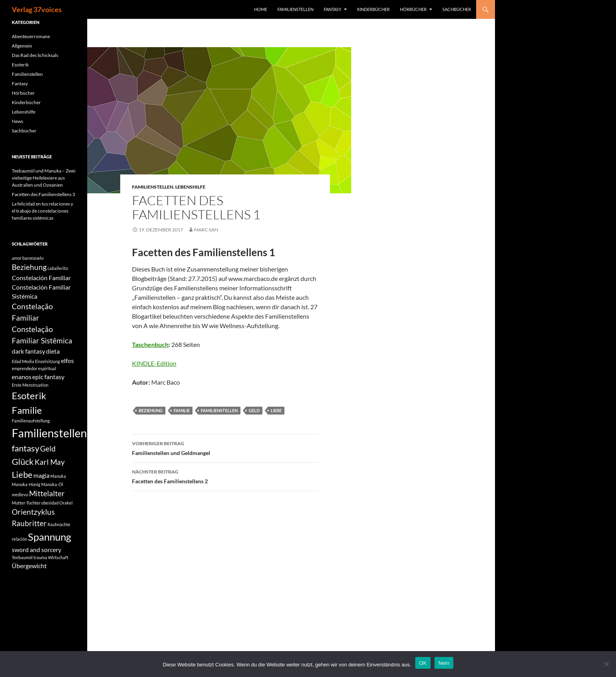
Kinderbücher (373, 9)
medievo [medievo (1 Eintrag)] (20, 494)
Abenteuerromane (31, 36)
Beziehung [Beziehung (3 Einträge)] (29, 267)
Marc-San (206, 230)
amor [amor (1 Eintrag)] (17, 258)
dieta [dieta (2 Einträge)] (53, 351)
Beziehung (151, 410)
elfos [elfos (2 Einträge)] (67, 361)
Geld (254, 410)
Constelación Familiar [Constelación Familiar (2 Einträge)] (41, 278)
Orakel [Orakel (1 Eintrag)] (66, 503)
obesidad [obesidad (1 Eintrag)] (50, 503)
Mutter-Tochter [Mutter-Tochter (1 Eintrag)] (26, 503)
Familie (182, 410)
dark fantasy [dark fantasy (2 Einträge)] (28, 351)
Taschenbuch (150, 344)
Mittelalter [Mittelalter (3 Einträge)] (47, 493)
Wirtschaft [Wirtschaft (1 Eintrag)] (58, 557)
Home (261, 9)
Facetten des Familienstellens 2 (225, 476)
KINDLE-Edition (154, 363)
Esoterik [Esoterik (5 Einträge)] (29, 395)
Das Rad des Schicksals (35, 55)
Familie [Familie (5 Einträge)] (27, 410)
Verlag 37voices (37, 9)
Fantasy (333, 9)
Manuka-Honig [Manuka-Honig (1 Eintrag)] (26, 484)
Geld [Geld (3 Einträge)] (48, 449)
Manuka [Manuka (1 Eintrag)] (58, 476)
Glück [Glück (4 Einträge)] (23, 461)
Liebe (276, 410)
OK (423, 663)
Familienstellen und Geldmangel (225, 448)
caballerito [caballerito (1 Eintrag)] (58, 268)
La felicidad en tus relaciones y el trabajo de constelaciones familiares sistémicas (42, 211)
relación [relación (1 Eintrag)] (19, 539)
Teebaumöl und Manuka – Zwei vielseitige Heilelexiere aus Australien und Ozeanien (44, 178)
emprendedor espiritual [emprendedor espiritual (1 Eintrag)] (34, 368)
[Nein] (606, 664)
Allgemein (22, 46)
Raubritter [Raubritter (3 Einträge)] (29, 523)
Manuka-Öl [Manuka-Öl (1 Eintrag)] (52, 484)
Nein (444, 663)
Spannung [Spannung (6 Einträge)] (49, 537)
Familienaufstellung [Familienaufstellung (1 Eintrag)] (31, 421)
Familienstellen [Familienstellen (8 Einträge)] (49, 433)
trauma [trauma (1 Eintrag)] (40, 557)
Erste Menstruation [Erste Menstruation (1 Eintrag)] (30, 385)
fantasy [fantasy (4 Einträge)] (26, 448)
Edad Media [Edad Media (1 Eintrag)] (23, 361)
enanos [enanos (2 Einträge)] (22, 377)
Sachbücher (457, 9)
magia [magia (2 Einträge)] (41, 475)
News (17, 121)
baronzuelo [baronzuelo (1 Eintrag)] (33, 258)
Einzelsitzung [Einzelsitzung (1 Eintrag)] (48, 361)
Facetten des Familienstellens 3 (43, 194)
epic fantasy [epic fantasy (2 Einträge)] (48, 377)
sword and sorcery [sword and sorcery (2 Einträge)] (37, 549)
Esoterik (20, 65)
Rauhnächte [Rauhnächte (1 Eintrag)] (59, 524)
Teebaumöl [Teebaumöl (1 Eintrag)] (22, 557)
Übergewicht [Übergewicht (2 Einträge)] (29, 566)
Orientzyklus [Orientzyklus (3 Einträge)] (33, 512)
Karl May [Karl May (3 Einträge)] (50, 462)
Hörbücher (413, 9)
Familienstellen (295, 9)
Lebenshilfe (190, 187)
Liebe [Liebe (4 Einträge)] (22, 474)
